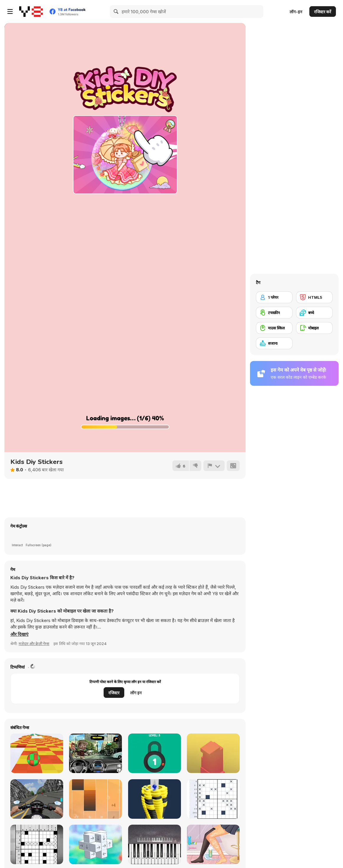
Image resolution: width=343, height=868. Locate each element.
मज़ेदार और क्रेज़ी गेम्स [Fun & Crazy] (34, 644)
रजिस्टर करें (323, 12)
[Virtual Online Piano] (155, 844)
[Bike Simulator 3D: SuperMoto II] (37, 799)
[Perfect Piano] (95, 799)
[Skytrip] (37, 753)
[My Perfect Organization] (213, 844)
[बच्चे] (314, 313)
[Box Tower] (213, 753)
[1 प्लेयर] (274, 297)
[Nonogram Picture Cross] (213, 799)
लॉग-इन (296, 12)
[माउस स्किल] (274, 328)
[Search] (116, 12)
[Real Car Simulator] (95, 753)
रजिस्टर (114, 693)
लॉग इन (136, 693)
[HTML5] (314, 297)
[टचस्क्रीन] (274, 313)
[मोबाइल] (314, 328)
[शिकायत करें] (214, 466)
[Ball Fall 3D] (155, 799)
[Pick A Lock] (155, 753)
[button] (19, 634)
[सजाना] (274, 343)
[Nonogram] (37, 844)
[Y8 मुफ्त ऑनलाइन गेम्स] (31, 12)
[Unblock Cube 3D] (95, 844)
